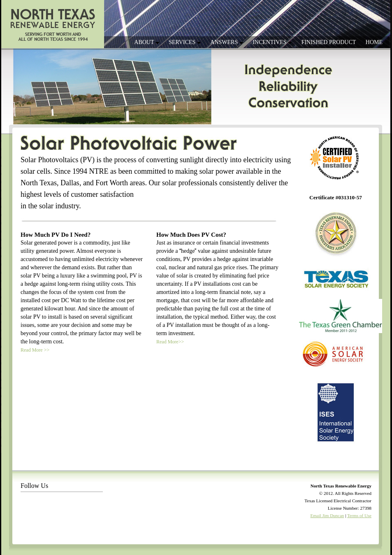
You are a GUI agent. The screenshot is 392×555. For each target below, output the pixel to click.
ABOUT (146, 42)
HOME (374, 42)
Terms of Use (359, 515)
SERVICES (185, 42)
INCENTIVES (272, 42)
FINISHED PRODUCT (329, 42)
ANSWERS (226, 42)
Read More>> (170, 342)
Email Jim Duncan (327, 515)
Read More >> (35, 350)
